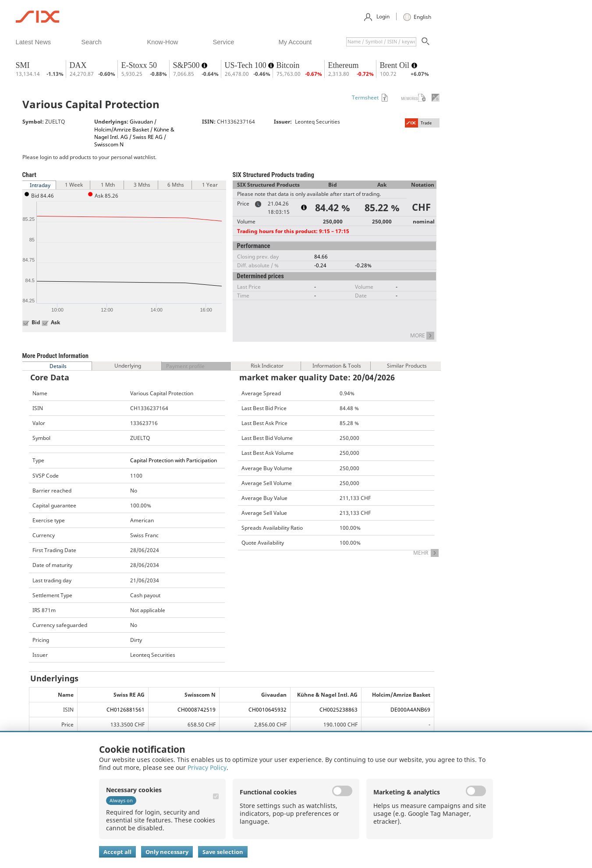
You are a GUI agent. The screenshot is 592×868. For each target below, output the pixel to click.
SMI (23, 65)
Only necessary (167, 852)
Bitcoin (288, 65)
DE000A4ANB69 (410, 710)
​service (224, 42)
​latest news (34, 42)
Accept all (117, 852)
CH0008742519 (197, 710)
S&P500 (188, 65)
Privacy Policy (207, 767)
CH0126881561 (126, 710)
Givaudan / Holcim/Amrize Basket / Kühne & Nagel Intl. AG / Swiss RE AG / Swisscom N (134, 133)
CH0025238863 (339, 710)
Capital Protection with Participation (174, 460)
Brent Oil (396, 65)
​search (92, 42)
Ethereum (344, 65)
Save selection (223, 852)
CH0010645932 (268, 710)
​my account (295, 42)
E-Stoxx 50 (139, 65)
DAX (78, 65)
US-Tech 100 (247, 65)
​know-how (163, 42)
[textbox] (381, 42)
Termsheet (365, 97)
